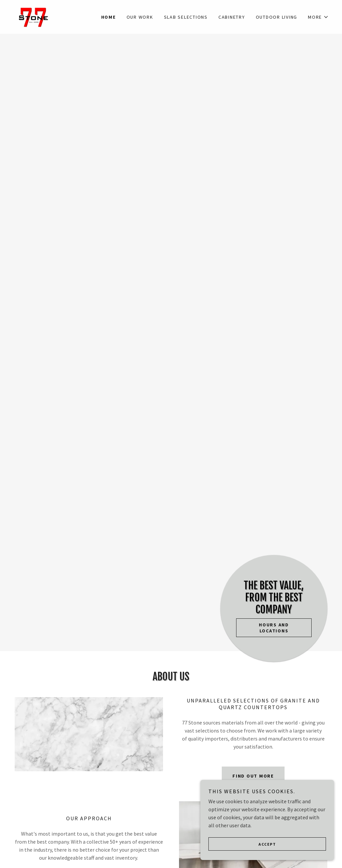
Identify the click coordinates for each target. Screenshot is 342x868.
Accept (267, 853)
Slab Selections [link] (186, 17)
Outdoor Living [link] (277, 17)
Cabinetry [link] (232, 17)
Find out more (253, 776)
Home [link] (109, 17)
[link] (34, 16)
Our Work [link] (140, 17)
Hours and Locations (274, 628)
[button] (318, 17)
